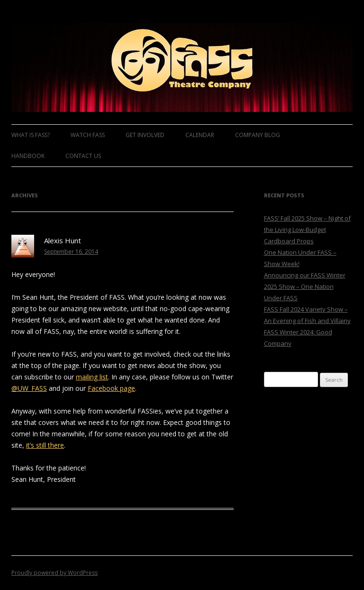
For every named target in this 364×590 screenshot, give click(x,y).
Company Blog (258, 135)
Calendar (200, 135)
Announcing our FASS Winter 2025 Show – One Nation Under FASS (305, 286)
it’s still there (45, 445)
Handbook (28, 156)
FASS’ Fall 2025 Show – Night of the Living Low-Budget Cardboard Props (307, 230)
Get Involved (145, 135)
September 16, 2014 (71, 252)
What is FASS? (31, 135)
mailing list (92, 377)
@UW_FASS (29, 388)
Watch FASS (88, 135)
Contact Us (83, 156)
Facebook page (111, 388)
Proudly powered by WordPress (55, 573)
